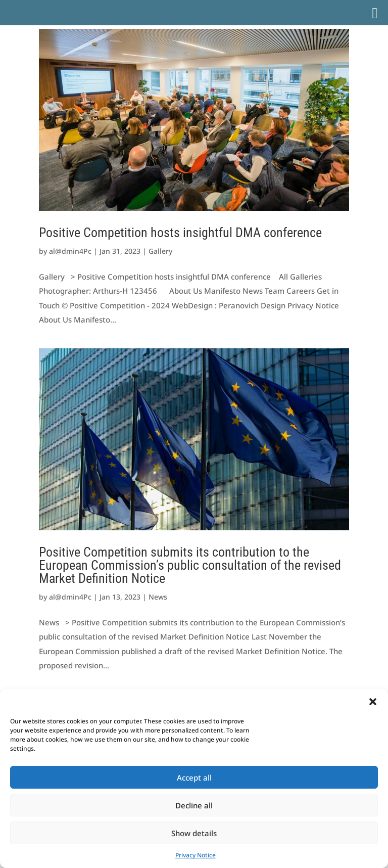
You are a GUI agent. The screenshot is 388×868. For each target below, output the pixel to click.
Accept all (194, 778)
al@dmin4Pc (70, 251)
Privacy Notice (196, 855)
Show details (194, 833)
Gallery (160, 251)
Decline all (194, 805)
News (158, 597)
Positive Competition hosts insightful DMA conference (180, 233)
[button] (373, 702)
